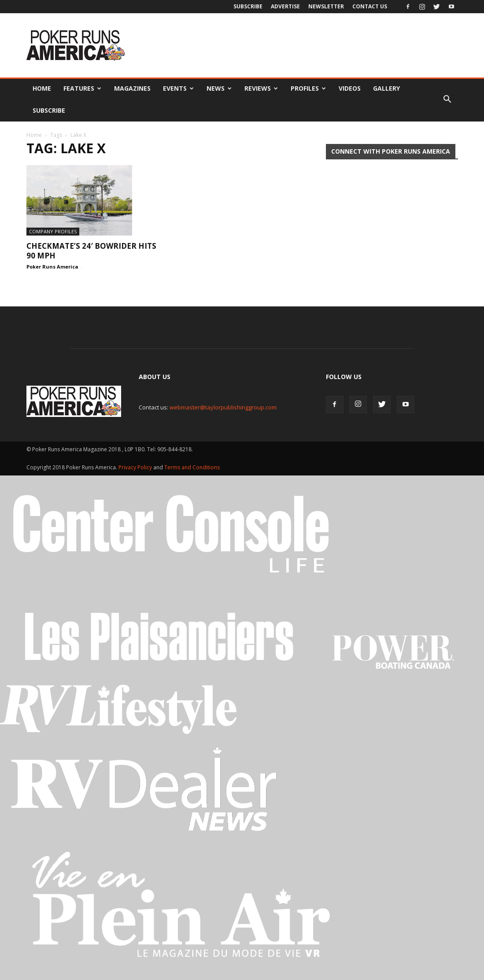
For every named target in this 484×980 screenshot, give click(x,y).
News (219, 88)
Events (178, 88)
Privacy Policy (136, 467)
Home (42, 88)
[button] (447, 99)
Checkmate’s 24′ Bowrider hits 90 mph (91, 251)
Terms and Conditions (192, 467)
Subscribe (248, 6)
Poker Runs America (52, 267)
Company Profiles (53, 231)
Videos (350, 88)
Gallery (386, 88)
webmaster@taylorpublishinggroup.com (223, 407)
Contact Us (370, 6)
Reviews (261, 88)
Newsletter (326, 6)
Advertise (285, 6)
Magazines (132, 88)
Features (82, 88)
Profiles (308, 88)
